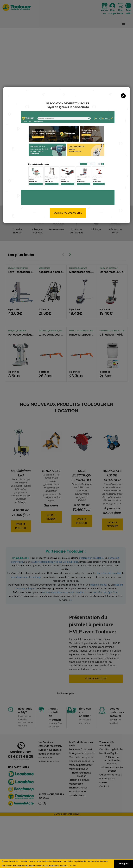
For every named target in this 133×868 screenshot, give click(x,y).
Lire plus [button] (72, 865)
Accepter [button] (124, 864)
